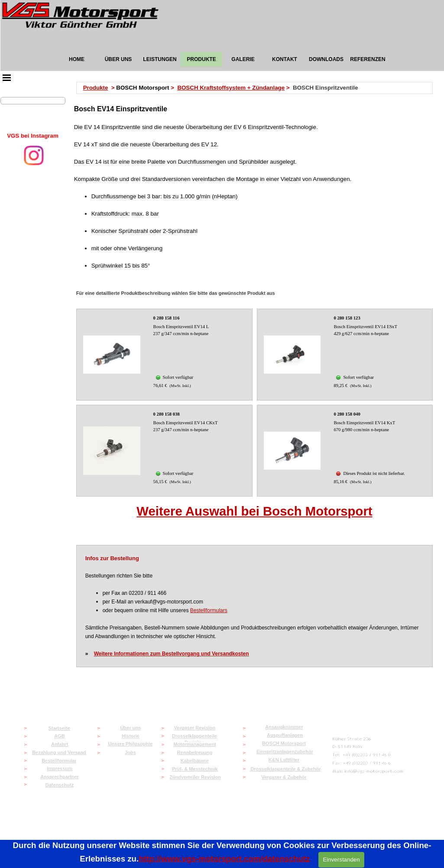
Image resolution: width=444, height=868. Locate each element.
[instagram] (34, 155)
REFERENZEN (368, 59)
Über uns (131, 728)
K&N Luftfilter (284, 760)
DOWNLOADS (326, 59)
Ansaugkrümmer (284, 727)
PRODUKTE (201, 59)
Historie (131, 736)
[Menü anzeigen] (7, 77)
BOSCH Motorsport (284, 743)
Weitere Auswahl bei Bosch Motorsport (254, 511)
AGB (59, 736)
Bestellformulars (209, 610)
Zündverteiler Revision (195, 777)
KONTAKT (285, 59)
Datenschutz (60, 785)
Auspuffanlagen (285, 735)
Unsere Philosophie (131, 744)
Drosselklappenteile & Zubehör (286, 769)
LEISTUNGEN (160, 59)
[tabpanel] (33, 136)
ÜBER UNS (118, 59)
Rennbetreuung (195, 752)
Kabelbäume (195, 761)
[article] (164, 355)
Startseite (59, 728)
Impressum (60, 768)
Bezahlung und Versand (59, 752)
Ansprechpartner (60, 777)
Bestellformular (59, 761)
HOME (77, 59)
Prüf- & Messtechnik (195, 769)
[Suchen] (33, 101)
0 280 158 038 (167, 414)
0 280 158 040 (347, 414)
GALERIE (243, 59)
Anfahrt (60, 744)
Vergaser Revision (195, 728)
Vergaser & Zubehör (284, 777)
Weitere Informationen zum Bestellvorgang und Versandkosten (172, 654)
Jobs (130, 752)
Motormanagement (194, 744)
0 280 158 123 (347, 318)
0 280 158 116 (167, 318)
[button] (368, 772)
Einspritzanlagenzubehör (285, 752)
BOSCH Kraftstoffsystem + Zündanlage (231, 88)
